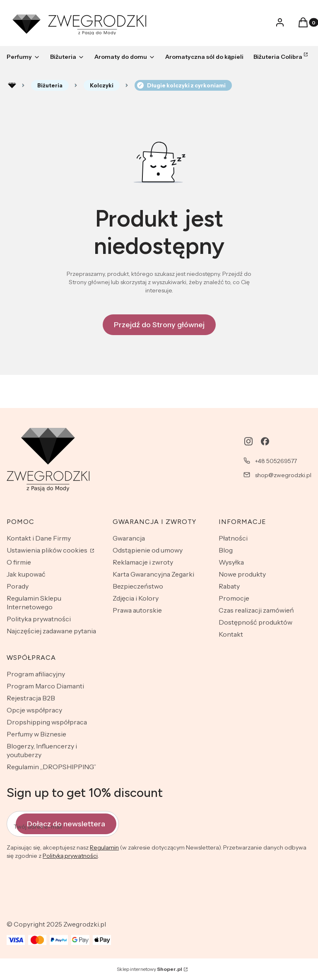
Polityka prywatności (39, 619)
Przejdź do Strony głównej (159, 325)
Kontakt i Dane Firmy (39, 538)
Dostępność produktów (255, 622)
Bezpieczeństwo (138, 586)
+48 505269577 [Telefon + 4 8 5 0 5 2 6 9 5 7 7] (276, 461)
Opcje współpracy (34, 710)
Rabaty (229, 586)
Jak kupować (26, 574)
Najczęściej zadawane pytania (51, 631)
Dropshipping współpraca (47, 722)
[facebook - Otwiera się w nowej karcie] (265, 441)
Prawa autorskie (137, 610)
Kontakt (231, 634)
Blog (226, 550)
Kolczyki (102, 85)
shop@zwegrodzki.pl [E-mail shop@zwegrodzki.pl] (283, 475)
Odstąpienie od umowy (148, 550)
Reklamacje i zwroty (143, 562)
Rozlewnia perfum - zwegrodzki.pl (12, 85)
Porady (18, 586)
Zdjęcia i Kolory (136, 598)
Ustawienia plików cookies (48, 550)
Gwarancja (129, 538)
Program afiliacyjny (36, 674)
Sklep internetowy (149, 969)
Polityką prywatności (70, 856)
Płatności (233, 538)
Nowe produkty (242, 574)
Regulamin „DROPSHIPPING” (51, 767)
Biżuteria (50, 85)
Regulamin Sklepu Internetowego (34, 602)
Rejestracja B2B (31, 698)
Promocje (234, 598)
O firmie (19, 562)
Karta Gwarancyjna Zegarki (153, 574)
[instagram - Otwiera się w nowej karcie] (248, 441)
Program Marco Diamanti (45, 686)
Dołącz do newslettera (66, 824)
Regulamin (104, 848)
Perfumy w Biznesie (36, 734)
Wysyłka (231, 562)
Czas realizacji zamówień (256, 610)
